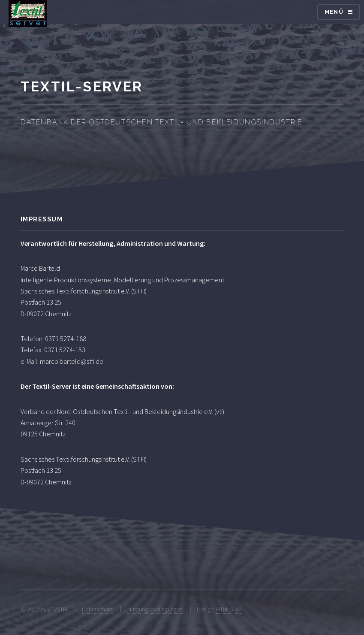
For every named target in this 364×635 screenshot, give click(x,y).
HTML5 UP (229, 609)
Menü (334, 12)
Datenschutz (97, 609)
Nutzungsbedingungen (155, 609)
